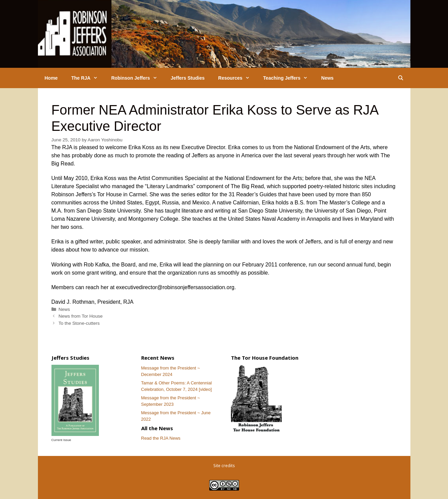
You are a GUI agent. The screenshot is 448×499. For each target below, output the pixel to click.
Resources (237, 78)
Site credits (224, 466)
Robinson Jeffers (137, 78)
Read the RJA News (161, 438)
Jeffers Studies (188, 78)
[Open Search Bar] (401, 78)
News (328, 78)
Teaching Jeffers (289, 78)
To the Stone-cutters (79, 323)
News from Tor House (81, 316)
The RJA (88, 78)
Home (51, 78)
